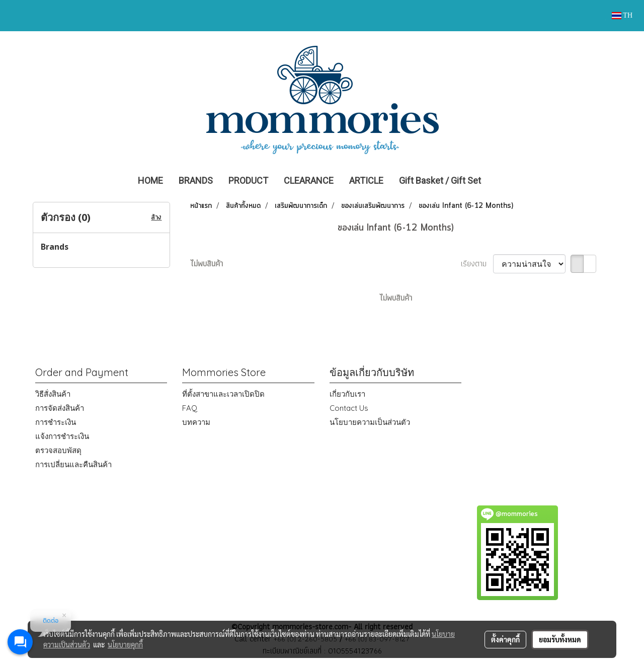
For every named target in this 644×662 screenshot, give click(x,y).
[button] (504, 181)
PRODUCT (248, 180)
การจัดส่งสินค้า (60, 408)
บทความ (196, 422)
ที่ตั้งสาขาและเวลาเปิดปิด (223, 394)
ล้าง (156, 217)
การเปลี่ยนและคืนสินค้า (73, 464)
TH (622, 15)
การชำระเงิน (56, 422)
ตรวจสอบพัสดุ (58, 450)
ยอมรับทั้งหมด (560, 639)
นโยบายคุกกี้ (125, 644)
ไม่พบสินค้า (207, 264)
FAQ (190, 408)
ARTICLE (366, 180)
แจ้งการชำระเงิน (62, 436)
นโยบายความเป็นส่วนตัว (370, 422)
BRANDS (196, 180)
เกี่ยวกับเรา (347, 394)
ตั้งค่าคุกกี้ (505, 639)
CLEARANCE (309, 180)
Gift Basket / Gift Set (440, 180)
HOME (150, 180)
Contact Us (349, 408)
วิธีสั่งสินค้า (53, 394)
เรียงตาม (477, 264)
